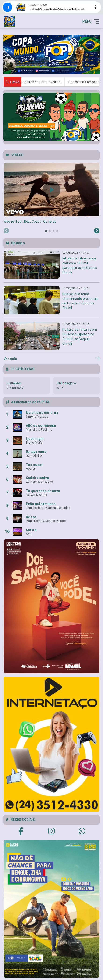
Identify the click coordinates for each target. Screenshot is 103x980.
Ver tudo (51, 359)
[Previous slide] (6, 231)
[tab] (46, 231)
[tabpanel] (51, 193)
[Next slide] (97, 231)
